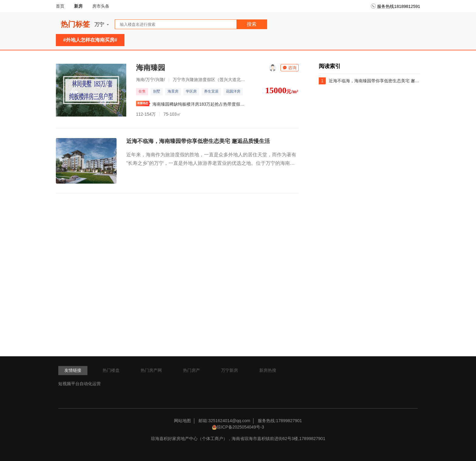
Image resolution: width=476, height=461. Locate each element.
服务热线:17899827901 (280, 421)
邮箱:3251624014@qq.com (224, 421)
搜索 (252, 24)
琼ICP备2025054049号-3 (240, 427)
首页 (60, 6)
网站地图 (182, 421)
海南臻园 (151, 68)
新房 (78, 6)
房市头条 (101, 6)
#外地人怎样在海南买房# (90, 40)
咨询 (290, 68)
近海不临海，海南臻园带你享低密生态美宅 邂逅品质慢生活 (198, 141)
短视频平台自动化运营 (80, 384)
